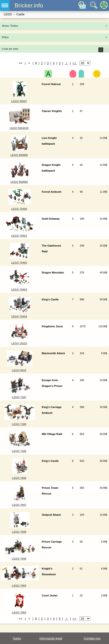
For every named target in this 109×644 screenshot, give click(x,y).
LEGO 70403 (19, 290)
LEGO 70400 (19, 209)
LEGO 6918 (19, 370)
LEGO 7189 (19, 451)
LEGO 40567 (19, 101)
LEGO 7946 (19, 478)
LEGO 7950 (19, 586)
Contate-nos (92, 638)
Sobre (17, 638)
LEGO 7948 (19, 532)
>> (75, 63)
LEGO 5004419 (19, 128)
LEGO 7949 (19, 559)
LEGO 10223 (19, 343)
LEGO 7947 (19, 505)
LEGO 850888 (19, 155)
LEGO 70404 (19, 316)
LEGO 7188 (19, 424)
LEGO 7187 (19, 397)
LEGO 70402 (19, 263)
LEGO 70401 (19, 236)
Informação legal (51, 638)
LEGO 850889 (19, 182)
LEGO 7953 (19, 613)
